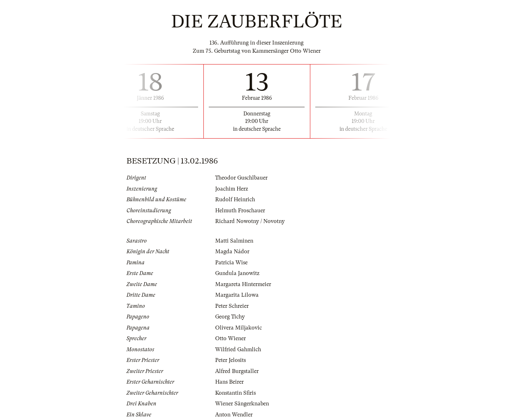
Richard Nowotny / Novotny (250, 221)
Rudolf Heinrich (235, 199)
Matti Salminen (234, 241)
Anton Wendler (234, 415)
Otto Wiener (230, 338)
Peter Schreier (232, 306)
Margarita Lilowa (237, 295)
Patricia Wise (231, 263)
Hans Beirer (229, 382)
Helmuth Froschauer (240, 211)
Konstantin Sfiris (235, 393)
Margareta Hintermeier (243, 284)
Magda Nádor (232, 252)
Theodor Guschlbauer (241, 178)
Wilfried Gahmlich (238, 349)
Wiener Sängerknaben (242, 404)
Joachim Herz (232, 189)
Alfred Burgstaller (237, 371)
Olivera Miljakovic (239, 328)
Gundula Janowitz (237, 273)
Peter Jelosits (230, 360)
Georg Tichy (230, 317)
